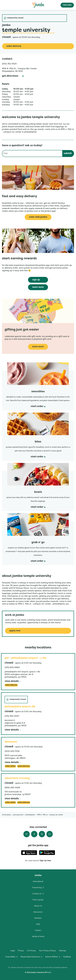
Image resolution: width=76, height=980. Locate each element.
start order (67, 5)
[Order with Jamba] (38, 217)
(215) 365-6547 (12, 716)
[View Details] (13, 681)
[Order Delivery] (38, 46)
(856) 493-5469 (12, 788)
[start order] (38, 407)
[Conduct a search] (32, 154)
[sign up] (38, 280)
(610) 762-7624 (9, 64)
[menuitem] (38, 881)
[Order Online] (10, 766)
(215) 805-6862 (12, 668)
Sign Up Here (45, 861)
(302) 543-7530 (12, 751)
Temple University (28, 30)
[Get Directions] (13, 76)
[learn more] (38, 287)
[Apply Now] (38, 631)
